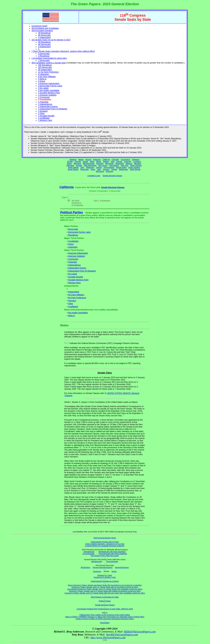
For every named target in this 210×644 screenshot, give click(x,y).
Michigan (100, 163)
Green (71, 244)
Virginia (114, 169)
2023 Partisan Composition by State (105, 597)
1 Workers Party (45, 120)
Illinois (99, 161)
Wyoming (109, 171)
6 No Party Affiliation (47, 77)
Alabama (73, 159)
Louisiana (137, 161)
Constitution (73, 241)
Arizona (88, 159)
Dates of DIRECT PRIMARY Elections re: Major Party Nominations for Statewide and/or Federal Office (105, 617)
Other (71, 304)
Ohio (82, 167)
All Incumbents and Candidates (45, 28)
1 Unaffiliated (44, 118)
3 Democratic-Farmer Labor (50, 86)
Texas (93, 169)
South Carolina (134, 167)
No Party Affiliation (76, 295)
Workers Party (74, 283)
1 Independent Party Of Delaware (53, 109)
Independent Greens (77, 268)
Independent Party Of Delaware (82, 271)
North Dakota (73, 167)
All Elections (85, 567)
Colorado (115, 159)
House (114, 571)
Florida (70, 161)
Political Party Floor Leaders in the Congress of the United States (105, 615)
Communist (73, 259)
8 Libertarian (44, 74)
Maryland (77, 163)
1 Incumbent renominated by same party (49, 58)
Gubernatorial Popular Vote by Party (105, 542)
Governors (97, 571)
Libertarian (73, 247)
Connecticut (125, 159)
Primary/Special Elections (103, 567)
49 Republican (44, 33)
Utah (99, 169)
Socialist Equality (76, 277)
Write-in (71, 316)
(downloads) (105, 623)
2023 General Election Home (105, 538)
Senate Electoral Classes (112, 176)
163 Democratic (45, 67)
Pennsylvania (109, 167)
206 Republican (45, 65)
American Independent (78, 253)
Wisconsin (100, 171)
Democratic (73, 229)
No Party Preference (77, 298)
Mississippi (120, 163)
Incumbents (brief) (39, 26)
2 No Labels (43, 88)
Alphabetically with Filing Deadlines (112, 552)
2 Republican (44, 56)
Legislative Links (94, 176)
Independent (74, 292)
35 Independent (45, 70)
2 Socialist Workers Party (49, 93)
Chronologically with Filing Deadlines (113, 554)
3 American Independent (49, 84)
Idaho (92, 161)
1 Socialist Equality (46, 116)
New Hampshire (90, 165)
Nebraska (70, 165)
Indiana (106, 161)
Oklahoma (90, 167)
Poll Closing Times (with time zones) (105, 556)
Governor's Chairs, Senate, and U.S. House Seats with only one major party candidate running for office (105, 593)
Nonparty (72, 301)
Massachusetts (89, 163)
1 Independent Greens (48, 107)
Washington (124, 169)
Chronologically (89, 554)
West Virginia (135, 169)
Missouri (129, 163)
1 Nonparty (43, 111)
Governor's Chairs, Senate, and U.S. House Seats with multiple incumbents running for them (105, 591)
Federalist (72, 262)
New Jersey (103, 165)
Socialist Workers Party (78, 280)
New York (125, 165)
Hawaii (85, 161)
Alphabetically (89, 552)
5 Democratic (44, 54)
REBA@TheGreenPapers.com (140, 632)
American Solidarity (77, 256)
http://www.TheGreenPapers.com (108, 638)
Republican (73, 235)
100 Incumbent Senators (42, 31)
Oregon (99, 167)
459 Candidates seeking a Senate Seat (49, 63)
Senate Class (105, 373)
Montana (138, 163)
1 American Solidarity (47, 95)
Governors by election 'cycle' (105, 577)
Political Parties (72, 212)
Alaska (81, 159)
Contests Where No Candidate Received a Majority (105, 546)
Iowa (113, 161)
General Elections (122, 567)
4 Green (42, 81)
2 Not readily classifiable (49, 90)
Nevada (79, 165)
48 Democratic (44, 35)
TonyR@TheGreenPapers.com (122, 635)
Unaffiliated (73, 307)
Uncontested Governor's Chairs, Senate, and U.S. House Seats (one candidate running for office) (105, 589)
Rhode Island (121, 167)
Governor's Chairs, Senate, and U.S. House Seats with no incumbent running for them (105, 587)
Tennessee (84, 169)
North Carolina (136, 165)
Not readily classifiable (78, 313)
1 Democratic (44, 61)
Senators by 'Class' (105, 575)
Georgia (78, 161)
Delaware (136, 159)
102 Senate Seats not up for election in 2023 (51, 40)
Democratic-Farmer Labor (79, 232)
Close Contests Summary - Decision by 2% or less (105, 544)
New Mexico (114, 165)
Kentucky (128, 161)
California (106, 159)
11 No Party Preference (48, 72)
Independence (74, 265)
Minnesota (109, 163)
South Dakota (73, 169)
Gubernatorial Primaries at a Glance (105, 581)
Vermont (106, 169)
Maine (69, 163)
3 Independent (44, 37)
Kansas (119, 161)
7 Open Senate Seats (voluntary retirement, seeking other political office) (63, 51)
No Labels (73, 274)
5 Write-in (42, 79)
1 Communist (44, 97)
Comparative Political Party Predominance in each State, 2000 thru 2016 (105, 609)
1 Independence (45, 104)
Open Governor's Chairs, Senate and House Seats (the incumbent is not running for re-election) (105, 585)
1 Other (41, 113)
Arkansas (97, 159)
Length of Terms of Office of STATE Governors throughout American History (105, 619)
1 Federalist (43, 102)
